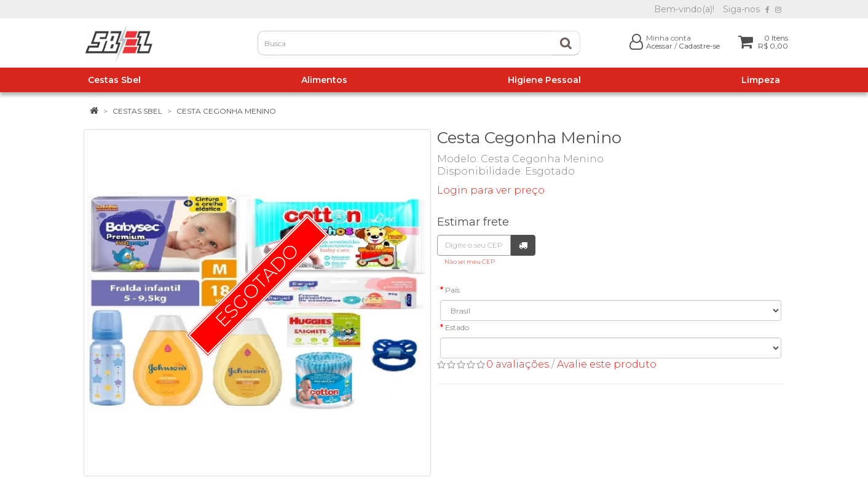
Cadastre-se (699, 46)
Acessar (659, 46)
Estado (457, 327)
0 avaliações (518, 364)
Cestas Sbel (137, 111)
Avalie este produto (607, 364)
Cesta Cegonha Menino (226, 111)
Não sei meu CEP (470, 262)
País (452, 290)
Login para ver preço (491, 190)
